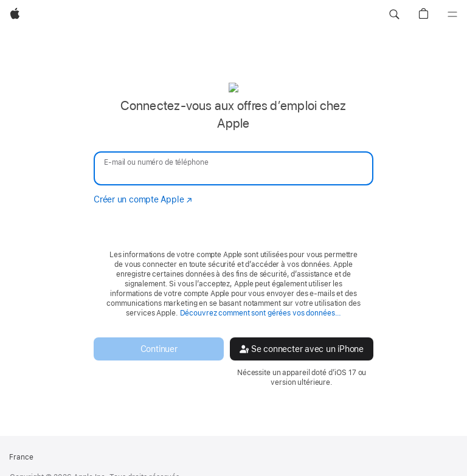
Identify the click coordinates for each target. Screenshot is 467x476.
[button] (394, 15)
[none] (233, 234)
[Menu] (452, 15)
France (21, 457)
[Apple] (15, 15)
